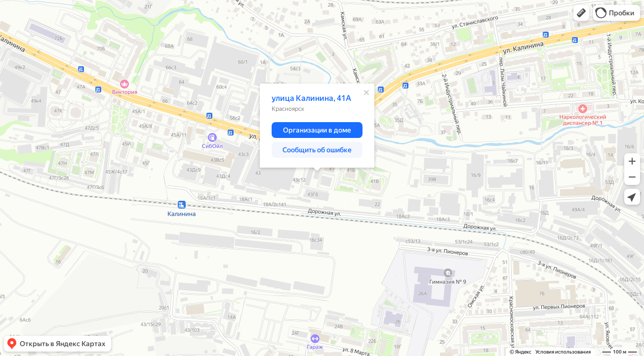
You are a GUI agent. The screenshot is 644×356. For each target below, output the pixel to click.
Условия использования (563, 352)
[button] (581, 13)
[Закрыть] (366, 92)
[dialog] (317, 126)
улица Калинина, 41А (311, 98)
